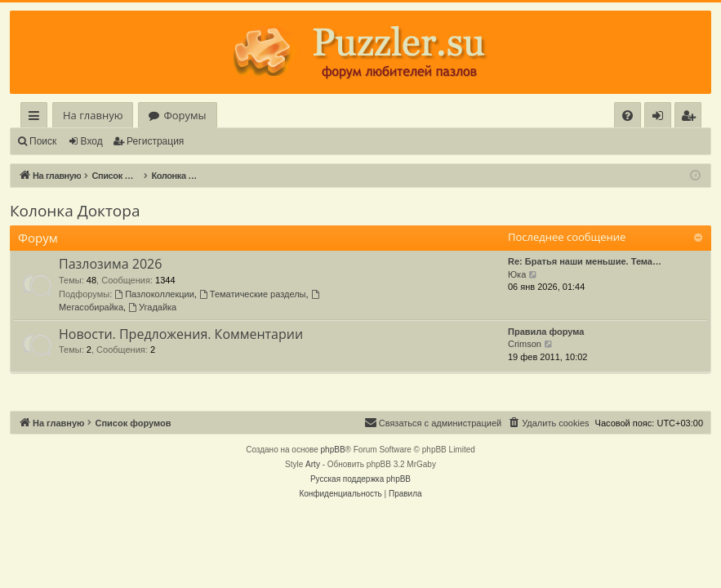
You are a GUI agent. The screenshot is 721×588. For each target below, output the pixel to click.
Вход (92, 141)
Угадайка (152, 307)
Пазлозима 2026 (110, 264)
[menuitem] (628, 116)
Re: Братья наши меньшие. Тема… (585, 261)
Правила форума (546, 332)
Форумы (185, 115)
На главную (93, 115)
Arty (313, 464)
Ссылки (37, 118)
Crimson (525, 344)
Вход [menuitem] (661, 118)
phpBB (333, 450)
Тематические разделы (253, 294)
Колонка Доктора (75, 211)
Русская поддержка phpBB (360, 479)
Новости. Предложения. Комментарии (181, 334)
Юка (517, 274)
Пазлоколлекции (154, 294)
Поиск (43, 141)
